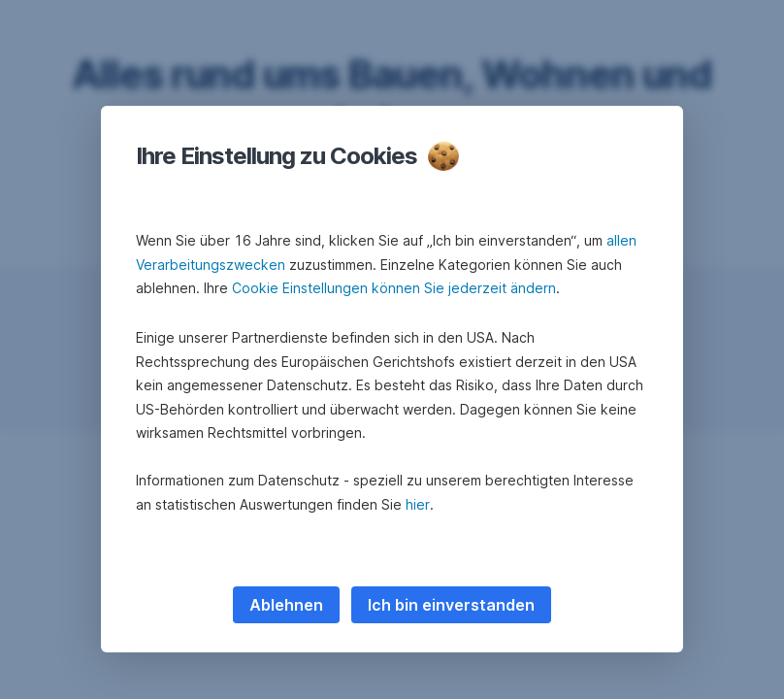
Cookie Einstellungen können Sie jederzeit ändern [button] (394, 288)
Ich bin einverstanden (451, 605)
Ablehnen (286, 605)
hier (418, 504)
